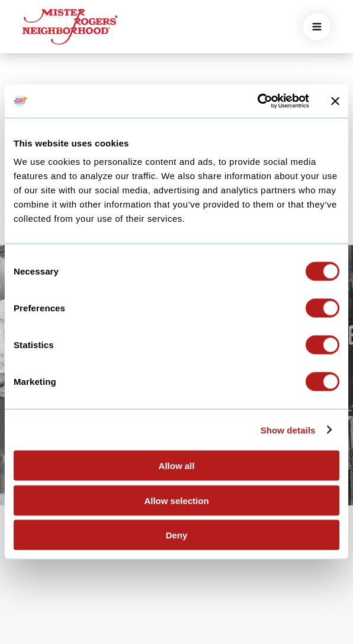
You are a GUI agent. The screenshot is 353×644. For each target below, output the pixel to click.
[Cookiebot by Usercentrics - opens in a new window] (257, 101)
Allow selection (176, 500)
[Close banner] (335, 101)
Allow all (177, 466)
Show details (288, 430)
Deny (177, 535)
